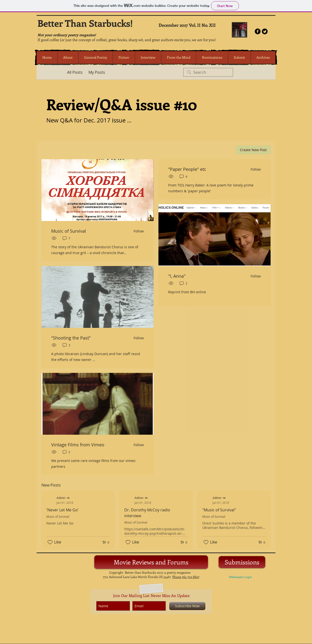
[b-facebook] (258, 31)
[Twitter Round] (265, 31)
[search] (208, 72)
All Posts (75, 72)
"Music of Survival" (219, 510)
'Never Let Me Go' (63, 510)
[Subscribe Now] (187, 606)
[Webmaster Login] (240, 577)
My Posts (97, 72)
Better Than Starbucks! (85, 23)
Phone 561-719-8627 (186, 577)
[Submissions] (242, 562)
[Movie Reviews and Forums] (151, 562)
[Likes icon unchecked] (50, 542)
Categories (51, 72)
